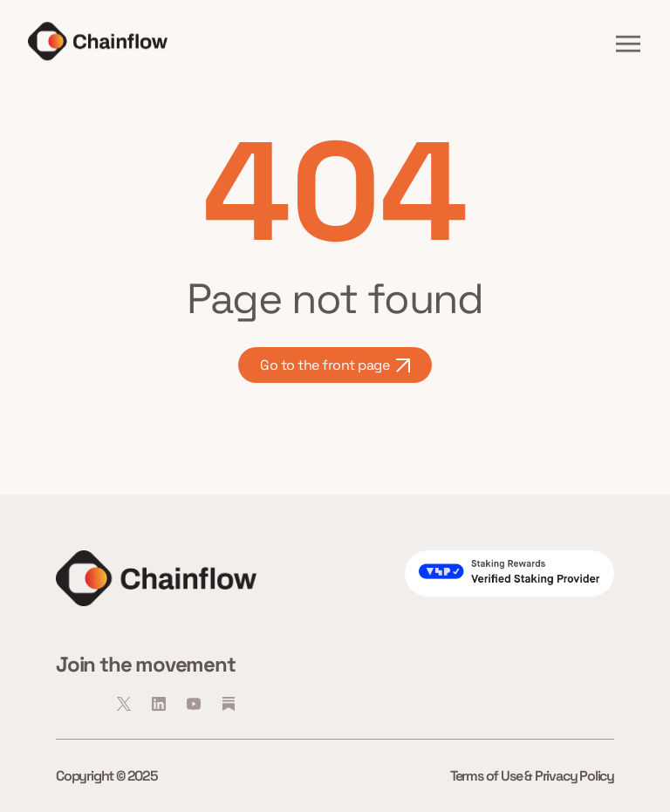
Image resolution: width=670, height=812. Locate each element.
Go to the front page (335, 365)
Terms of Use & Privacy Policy (532, 776)
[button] (628, 44)
